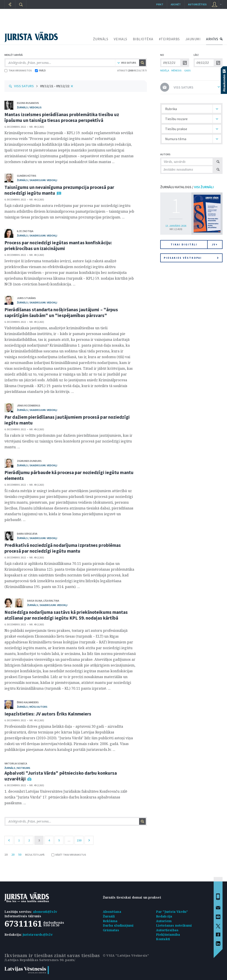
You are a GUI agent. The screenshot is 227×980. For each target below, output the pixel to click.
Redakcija (164, 916)
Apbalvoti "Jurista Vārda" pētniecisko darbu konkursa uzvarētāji (61, 776)
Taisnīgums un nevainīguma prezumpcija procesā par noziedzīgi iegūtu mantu (59, 190)
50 (20, 855)
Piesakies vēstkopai (191, 258)
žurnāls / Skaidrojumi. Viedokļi (37, 180)
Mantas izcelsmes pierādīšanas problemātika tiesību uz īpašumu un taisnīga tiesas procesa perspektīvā (62, 117)
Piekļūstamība (168, 935)
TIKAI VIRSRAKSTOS (18, 70)
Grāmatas (111, 930)
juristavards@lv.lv (38, 935)
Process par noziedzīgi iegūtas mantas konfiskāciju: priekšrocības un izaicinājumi (58, 246)
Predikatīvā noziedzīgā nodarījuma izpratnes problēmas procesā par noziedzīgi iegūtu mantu (63, 548)
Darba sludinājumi (118, 925)
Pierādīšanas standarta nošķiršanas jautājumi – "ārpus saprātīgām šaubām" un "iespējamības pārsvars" (61, 312)
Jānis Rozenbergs (29, 405)
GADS (187, 70)
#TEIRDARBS (169, 39)
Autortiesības (167, 930)
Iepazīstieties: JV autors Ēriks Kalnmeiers (48, 714)
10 (6, 855)
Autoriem (164, 921)
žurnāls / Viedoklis (29, 107)
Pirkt (160, 4)
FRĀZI (40, 70)
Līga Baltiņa (51, 601)
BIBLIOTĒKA (143, 39)
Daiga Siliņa (35, 601)
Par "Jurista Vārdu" (172, 912)
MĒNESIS (176, 70)
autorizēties (197, 4)
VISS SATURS (24, 86)
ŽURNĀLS (101, 39)
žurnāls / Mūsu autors (32, 707)
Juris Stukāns (26, 298)
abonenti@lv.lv (45, 912)
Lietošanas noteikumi (174, 925)
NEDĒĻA (165, 70)
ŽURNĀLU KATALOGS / (187, 187)
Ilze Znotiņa (25, 231)
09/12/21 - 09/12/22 (55, 86)
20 (13, 855)
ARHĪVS (212, 39)
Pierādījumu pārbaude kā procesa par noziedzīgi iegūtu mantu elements (69, 475)
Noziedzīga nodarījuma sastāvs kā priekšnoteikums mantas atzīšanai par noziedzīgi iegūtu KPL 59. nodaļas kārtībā (66, 615)
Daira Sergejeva (27, 534)
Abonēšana (112, 912)
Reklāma (110, 921)
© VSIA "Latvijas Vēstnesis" (126, 955)
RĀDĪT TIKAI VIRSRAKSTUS (69, 855)
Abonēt (176, 4)
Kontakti (163, 939)
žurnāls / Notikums (17, 768)
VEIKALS (121, 39)
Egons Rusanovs (28, 103)
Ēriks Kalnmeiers (28, 702)
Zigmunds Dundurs (29, 461)
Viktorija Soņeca (16, 763)
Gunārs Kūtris (27, 176)
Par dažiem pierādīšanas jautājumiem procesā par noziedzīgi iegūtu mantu (67, 420)
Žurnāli (109, 916)
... (69, 840)
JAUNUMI (193, 39)
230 (79, 840)
